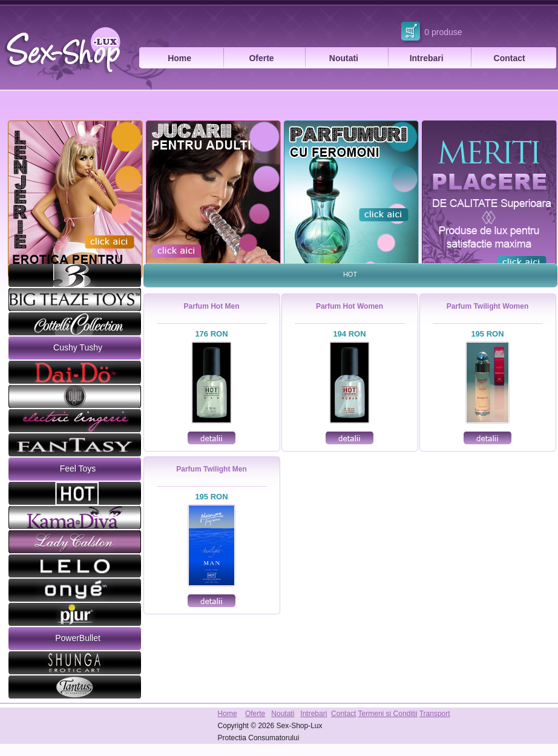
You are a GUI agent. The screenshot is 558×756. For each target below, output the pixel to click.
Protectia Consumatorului (259, 738)
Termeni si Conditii (388, 714)
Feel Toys (78, 468)
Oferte (261, 58)
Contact (510, 58)
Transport (435, 714)
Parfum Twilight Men (211, 469)
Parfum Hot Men (211, 306)
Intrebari (427, 58)
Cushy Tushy (78, 347)
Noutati (344, 58)
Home (179, 58)
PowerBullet (78, 638)
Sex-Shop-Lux (299, 726)
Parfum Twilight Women (488, 306)
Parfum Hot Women (350, 306)
